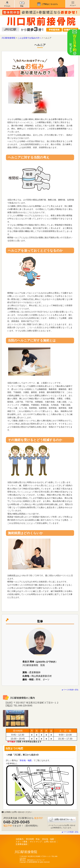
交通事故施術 (22, 844)
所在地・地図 (26, 760)
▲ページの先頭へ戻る (70, 690)
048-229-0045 (16, 822)
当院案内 (20, 839)
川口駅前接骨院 (26, 852)
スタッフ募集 (22, 842)
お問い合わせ (50, 842)
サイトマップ (36, 842)
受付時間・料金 (33, 839)
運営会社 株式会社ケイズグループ (32, 860)
